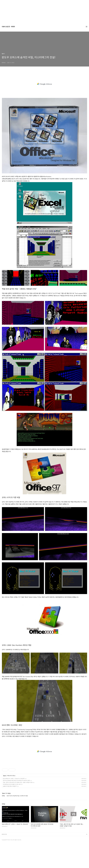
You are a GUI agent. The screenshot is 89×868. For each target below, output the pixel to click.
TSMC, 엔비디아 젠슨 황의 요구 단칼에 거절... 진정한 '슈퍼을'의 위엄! (18, 782)
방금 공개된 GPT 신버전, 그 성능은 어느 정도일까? (14, 779)
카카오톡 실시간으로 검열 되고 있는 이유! (12, 784)
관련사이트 (4, 834)
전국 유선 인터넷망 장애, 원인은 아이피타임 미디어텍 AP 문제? (16, 780)
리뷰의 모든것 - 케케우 (8, 27)
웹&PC (5, 776)
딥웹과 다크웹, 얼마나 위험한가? (10, 786)
